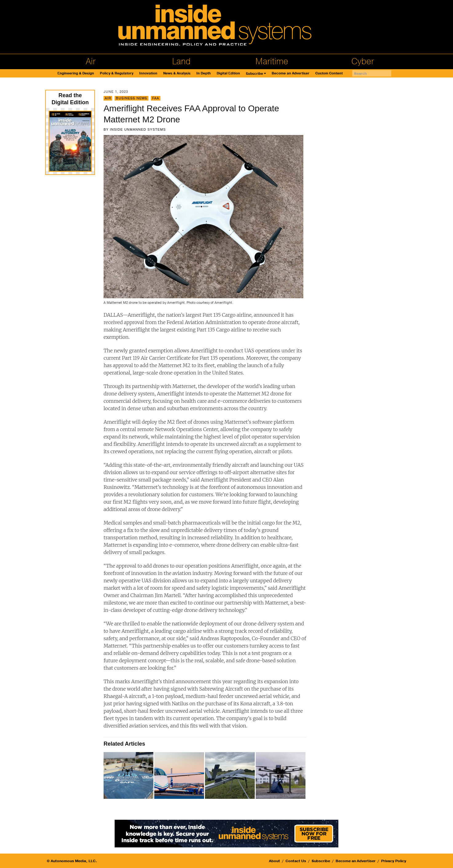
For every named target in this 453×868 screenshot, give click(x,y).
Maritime (272, 61)
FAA (156, 98)
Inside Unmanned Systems (138, 129)
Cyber (363, 61)
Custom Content (329, 73)
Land (181, 61)
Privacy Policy (394, 861)
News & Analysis (177, 73)
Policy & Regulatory (117, 73)
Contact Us (296, 861)
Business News (132, 98)
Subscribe (254, 74)
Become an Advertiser (291, 73)
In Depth (204, 73)
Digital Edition (228, 73)
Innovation (148, 73)
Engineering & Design (76, 73)
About (274, 861)
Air (91, 61)
